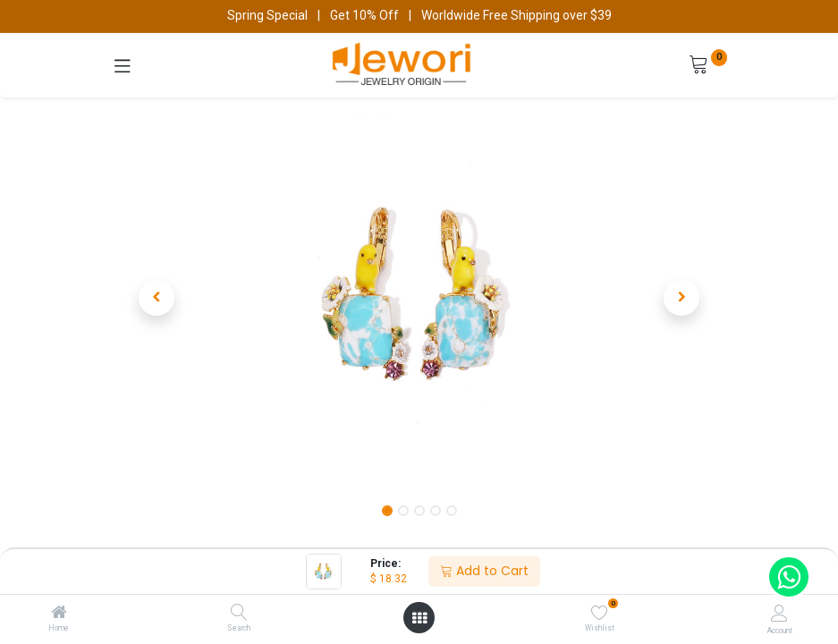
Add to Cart (484, 571)
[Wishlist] (600, 613)
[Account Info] (779, 613)
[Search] (239, 614)
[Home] (59, 614)
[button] (157, 298)
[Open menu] (419, 618)
